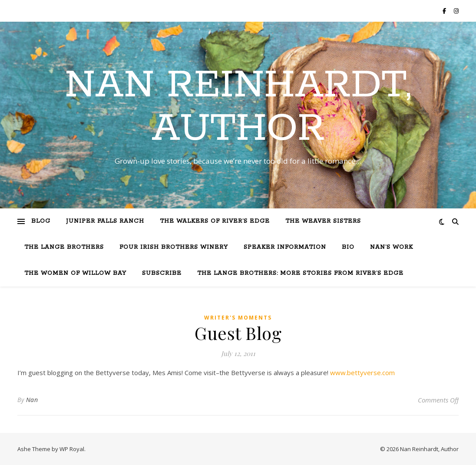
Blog (41, 221)
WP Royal (72, 449)
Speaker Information (285, 247)
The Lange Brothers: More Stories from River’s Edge (300, 273)
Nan (32, 400)
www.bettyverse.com (362, 373)
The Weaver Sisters (323, 221)
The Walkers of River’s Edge (215, 221)
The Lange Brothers (64, 247)
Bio (348, 247)
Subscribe (162, 273)
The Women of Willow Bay (75, 273)
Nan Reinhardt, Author (238, 107)
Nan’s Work (392, 247)
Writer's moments (238, 318)
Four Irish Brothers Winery (174, 247)
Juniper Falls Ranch (105, 221)
